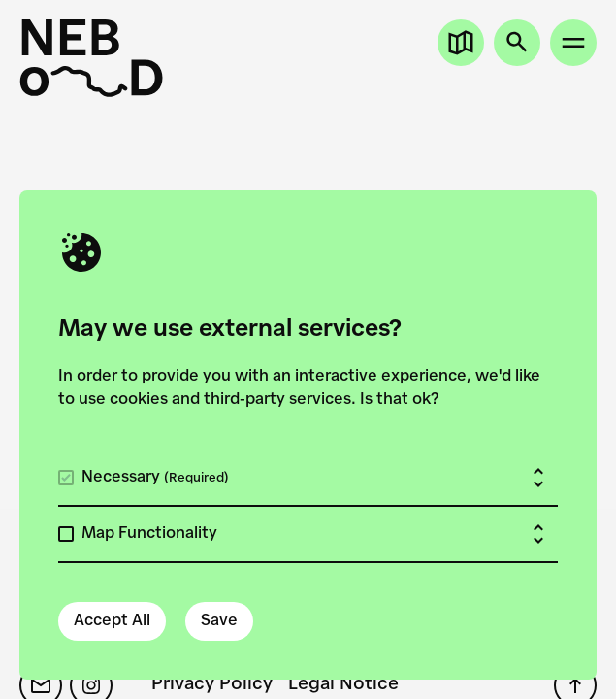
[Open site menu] (573, 43)
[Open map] (461, 43)
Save (219, 621)
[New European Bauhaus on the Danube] (91, 58)
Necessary (155, 478)
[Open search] (517, 43)
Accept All (112, 621)
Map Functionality (149, 534)
